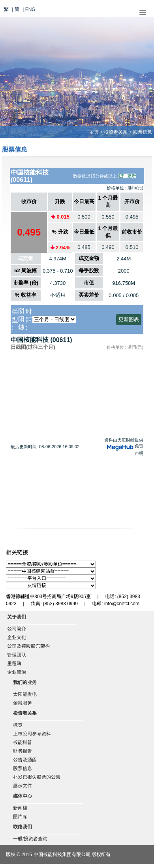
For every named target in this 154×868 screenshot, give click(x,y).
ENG (30, 9)
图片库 (20, 817)
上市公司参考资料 (32, 734)
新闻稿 (20, 808)
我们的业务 (25, 683)
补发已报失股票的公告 (37, 777)
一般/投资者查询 (30, 839)
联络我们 (23, 827)
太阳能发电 (25, 694)
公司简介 (17, 629)
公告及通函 (25, 760)
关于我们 (17, 617)
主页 (94, 132)
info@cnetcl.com (122, 604)
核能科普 (23, 743)
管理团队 (17, 655)
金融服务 (23, 703)
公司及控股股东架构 (28, 646)
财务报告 (23, 751)
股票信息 (23, 769)
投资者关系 (116, 132)
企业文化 (17, 638)
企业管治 (17, 672)
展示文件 (23, 786)
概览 (18, 725)
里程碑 (14, 664)
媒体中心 (23, 796)
